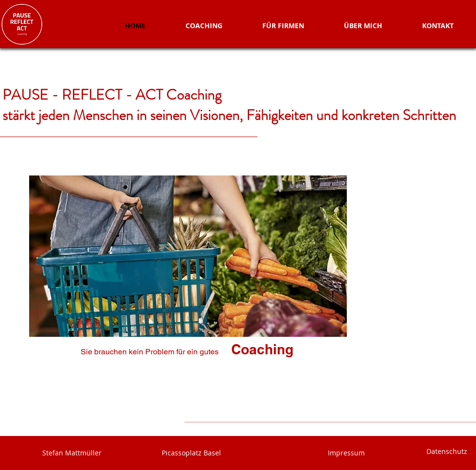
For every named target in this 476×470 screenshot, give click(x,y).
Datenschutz (448, 451)
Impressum (346, 453)
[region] (183, 278)
